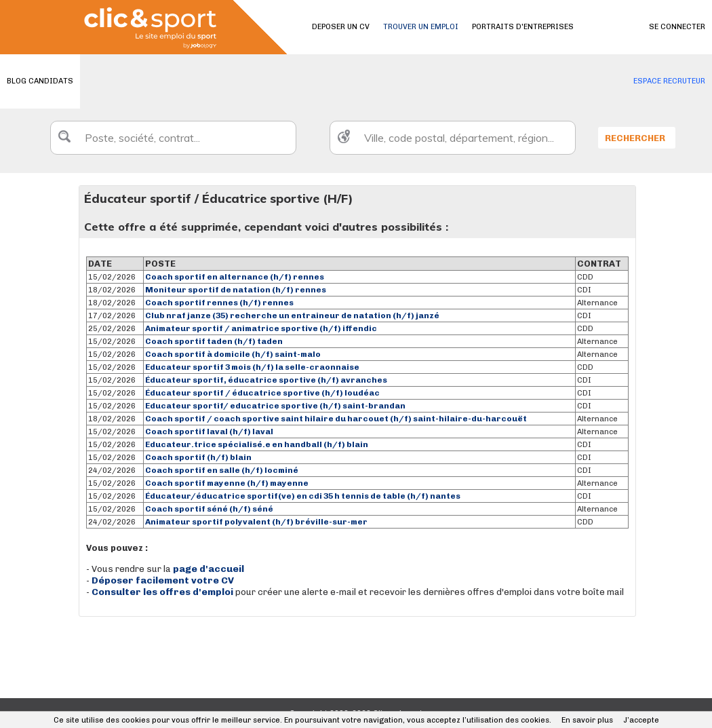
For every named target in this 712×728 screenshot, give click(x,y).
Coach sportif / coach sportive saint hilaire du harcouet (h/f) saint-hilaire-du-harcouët (336, 419)
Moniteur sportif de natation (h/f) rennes (236, 290)
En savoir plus (587, 720)
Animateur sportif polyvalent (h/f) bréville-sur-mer (256, 522)
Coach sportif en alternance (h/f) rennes (235, 277)
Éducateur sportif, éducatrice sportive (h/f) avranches (266, 380)
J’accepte (641, 720)
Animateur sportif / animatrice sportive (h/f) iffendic (261, 328)
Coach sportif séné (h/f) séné (209, 509)
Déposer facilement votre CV (163, 580)
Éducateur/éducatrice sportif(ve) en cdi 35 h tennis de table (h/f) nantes (303, 496)
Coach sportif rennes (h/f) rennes (219, 303)
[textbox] (173, 138)
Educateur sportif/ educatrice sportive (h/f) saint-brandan (275, 406)
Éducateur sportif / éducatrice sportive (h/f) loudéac (262, 393)
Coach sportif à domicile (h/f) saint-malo (233, 354)
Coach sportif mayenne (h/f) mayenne (227, 483)
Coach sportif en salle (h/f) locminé (222, 470)
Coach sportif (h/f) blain (198, 457)
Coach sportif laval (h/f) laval (209, 432)
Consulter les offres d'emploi (163, 592)
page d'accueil (209, 569)
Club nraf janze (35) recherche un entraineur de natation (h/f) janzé (292, 315)
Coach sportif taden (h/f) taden (214, 341)
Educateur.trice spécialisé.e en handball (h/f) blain (257, 444)
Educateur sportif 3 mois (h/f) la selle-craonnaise (252, 367)
